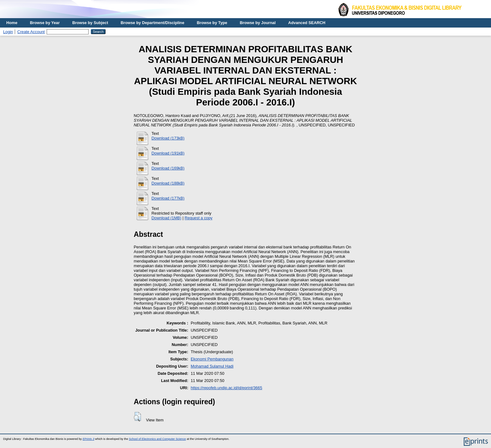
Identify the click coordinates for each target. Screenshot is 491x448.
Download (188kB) (168, 183)
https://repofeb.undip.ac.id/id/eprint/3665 (226, 388)
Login (8, 32)
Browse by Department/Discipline (152, 23)
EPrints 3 (88, 439)
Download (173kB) (168, 138)
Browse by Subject (90, 23)
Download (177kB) (168, 198)
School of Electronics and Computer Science (158, 439)
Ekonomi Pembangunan (212, 359)
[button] (137, 417)
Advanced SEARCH (307, 23)
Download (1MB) (166, 218)
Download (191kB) (168, 153)
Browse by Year (45, 23)
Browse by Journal (258, 23)
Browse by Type (212, 23)
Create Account (31, 32)
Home (12, 23)
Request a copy (199, 218)
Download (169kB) (168, 168)
